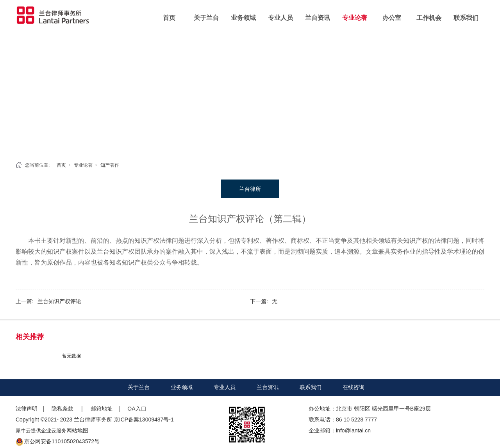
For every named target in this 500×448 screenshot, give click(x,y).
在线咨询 (354, 387)
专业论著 (355, 18)
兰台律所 (250, 189)
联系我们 (466, 18)
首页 (169, 18)
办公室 (392, 18)
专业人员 (280, 18)
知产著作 (110, 165)
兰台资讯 (318, 18)
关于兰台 (206, 18)
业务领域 (243, 18)
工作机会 (429, 18)
